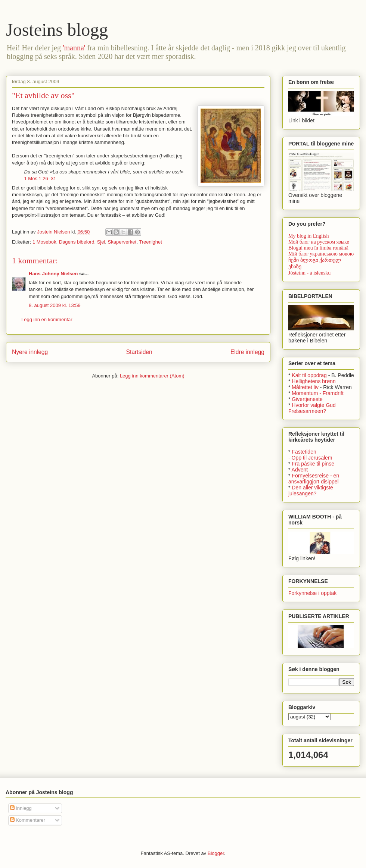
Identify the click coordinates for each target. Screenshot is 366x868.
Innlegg (21, 808)
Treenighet (151, 242)
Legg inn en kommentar (47, 319)
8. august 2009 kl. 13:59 (55, 305)
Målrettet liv (305, 387)
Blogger (216, 853)
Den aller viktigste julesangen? (311, 491)
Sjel (101, 242)
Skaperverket (122, 242)
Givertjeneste (307, 399)
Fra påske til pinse (313, 464)
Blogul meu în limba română (318, 248)
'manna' (74, 48)
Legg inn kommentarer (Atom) (152, 376)
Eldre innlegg (247, 352)
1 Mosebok (44, 242)
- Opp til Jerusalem (310, 458)
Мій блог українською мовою (321, 254)
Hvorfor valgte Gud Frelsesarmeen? (312, 408)
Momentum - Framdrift (317, 393)
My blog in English (309, 236)
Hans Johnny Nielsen (53, 274)
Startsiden (139, 352)
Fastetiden (304, 452)
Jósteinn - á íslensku (309, 273)
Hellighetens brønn (314, 381)
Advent (300, 470)
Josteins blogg (57, 30)
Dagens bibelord (77, 242)
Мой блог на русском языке (319, 242)
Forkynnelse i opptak (312, 593)
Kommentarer (28, 820)
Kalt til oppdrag (309, 375)
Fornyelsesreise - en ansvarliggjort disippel (314, 479)
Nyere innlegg (30, 352)
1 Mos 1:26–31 (40, 178)
